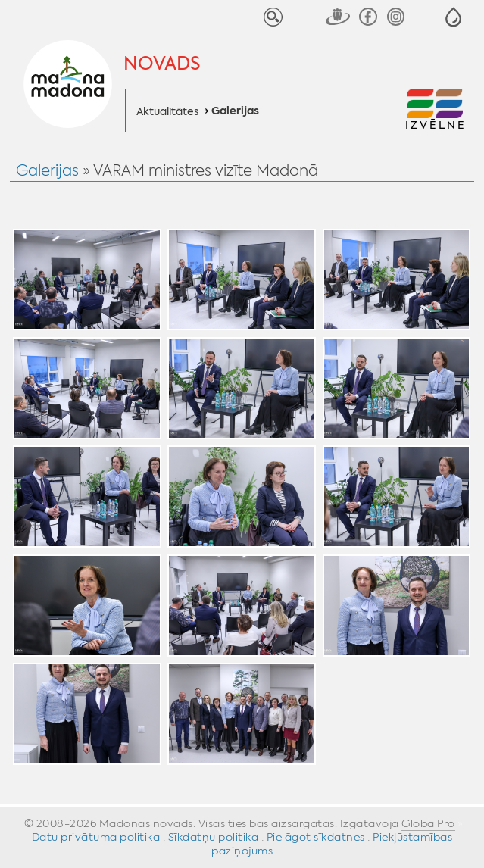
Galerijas (235, 111)
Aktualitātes (167, 111)
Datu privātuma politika (96, 837)
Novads (162, 64)
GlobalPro (428, 823)
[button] (453, 17)
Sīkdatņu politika (214, 837)
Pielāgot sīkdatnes (316, 837)
